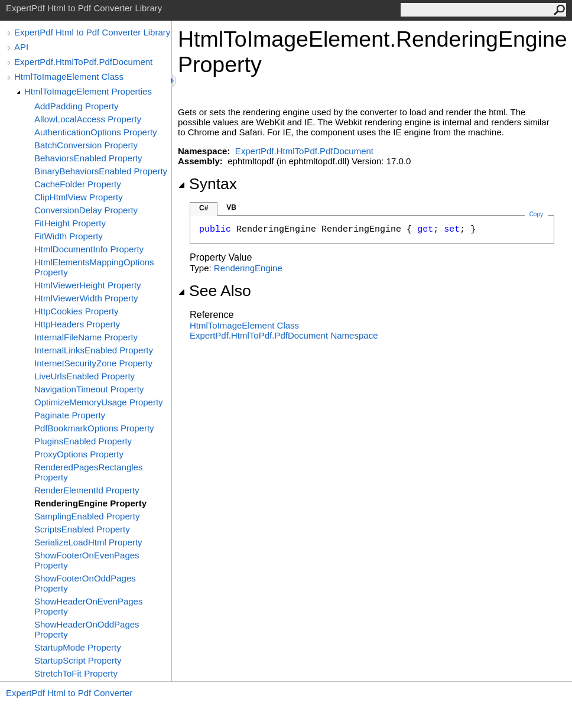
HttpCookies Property (77, 311)
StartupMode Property (78, 647)
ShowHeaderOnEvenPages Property (88, 606)
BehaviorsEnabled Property (88, 158)
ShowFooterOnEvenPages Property (87, 560)
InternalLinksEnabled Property (94, 350)
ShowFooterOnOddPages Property (85, 583)
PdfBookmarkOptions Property (94, 428)
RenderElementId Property (87, 490)
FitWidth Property (69, 236)
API (21, 47)
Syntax (207, 184)
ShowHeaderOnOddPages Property (87, 629)
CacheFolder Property (78, 184)
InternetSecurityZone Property (93, 363)
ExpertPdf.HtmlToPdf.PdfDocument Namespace (284, 335)
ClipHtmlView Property (79, 197)
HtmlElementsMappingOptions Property (94, 267)
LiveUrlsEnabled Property (84, 376)
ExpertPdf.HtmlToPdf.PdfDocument (83, 62)
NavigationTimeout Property (89, 389)
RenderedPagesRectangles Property (88, 472)
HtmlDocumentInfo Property (89, 249)
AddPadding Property (77, 106)
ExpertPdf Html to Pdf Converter (69, 693)
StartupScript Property (78, 660)
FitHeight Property (70, 223)
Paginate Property (70, 415)
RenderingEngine (248, 268)
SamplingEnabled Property (87, 516)
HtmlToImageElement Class (69, 77)
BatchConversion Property (86, 145)
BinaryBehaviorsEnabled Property (101, 171)
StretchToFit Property (76, 673)
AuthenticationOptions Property (96, 132)
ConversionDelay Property (86, 210)
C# (204, 208)
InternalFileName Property (86, 337)
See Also (214, 291)
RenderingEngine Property (90, 503)
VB (231, 207)
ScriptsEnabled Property (82, 529)
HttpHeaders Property (77, 324)
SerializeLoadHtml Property (88, 542)
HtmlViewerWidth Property (86, 298)
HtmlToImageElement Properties (88, 91)
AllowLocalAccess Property (88, 119)
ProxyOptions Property (79, 454)
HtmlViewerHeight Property (88, 285)
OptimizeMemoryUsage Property (99, 402)
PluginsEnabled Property (83, 441)
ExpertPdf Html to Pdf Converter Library (92, 32)
